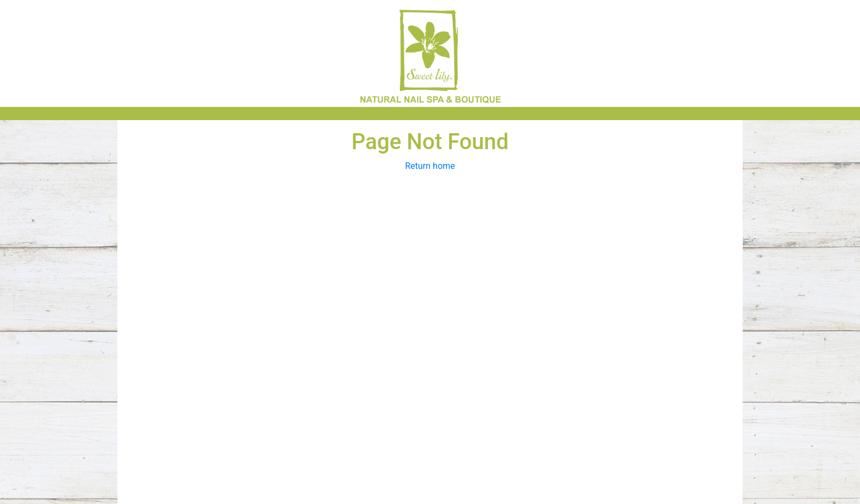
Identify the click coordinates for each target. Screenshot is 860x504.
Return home (430, 166)
